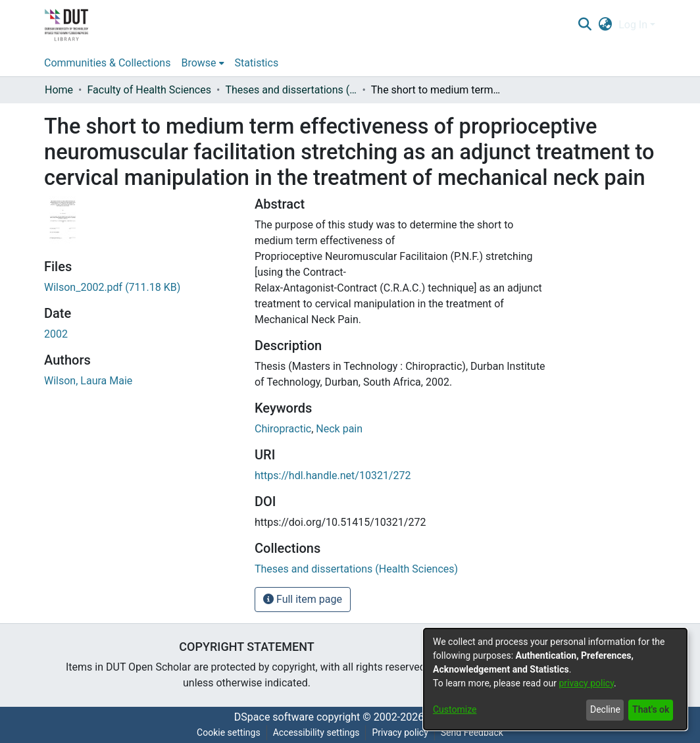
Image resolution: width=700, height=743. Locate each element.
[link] (112, 287)
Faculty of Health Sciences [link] (149, 90)
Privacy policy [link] (400, 732)
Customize (455, 709)
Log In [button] (634, 25)
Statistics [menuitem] (257, 63)
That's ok (651, 709)
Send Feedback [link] (472, 732)
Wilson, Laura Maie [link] (88, 381)
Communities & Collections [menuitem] (107, 63)
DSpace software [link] (274, 717)
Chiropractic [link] (283, 429)
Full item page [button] (303, 599)
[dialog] (555, 679)
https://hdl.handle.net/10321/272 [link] (333, 475)
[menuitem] (202, 63)
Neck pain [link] (339, 429)
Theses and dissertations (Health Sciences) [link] (291, 90)
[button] (585, 25)
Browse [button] (198, 63)
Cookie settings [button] (229, 732)
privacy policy (586, 683)
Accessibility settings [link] (316, 732)
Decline (605, 709)
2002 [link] (56, 334)
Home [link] (59, 90)
